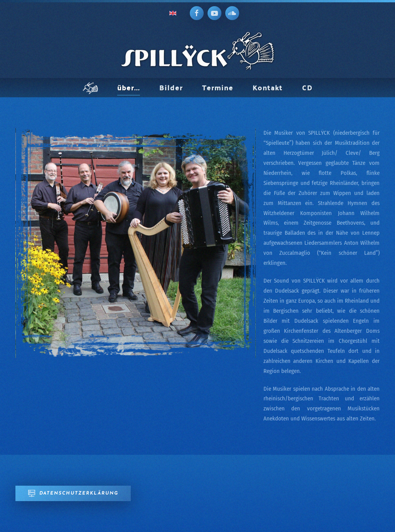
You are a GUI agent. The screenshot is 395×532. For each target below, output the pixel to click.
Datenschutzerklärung (73, 493)
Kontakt (268, 87)
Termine (218, 87)
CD (307, 87)
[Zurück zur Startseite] (197, 51)
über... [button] (129, 87)
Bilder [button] (171, 87)
